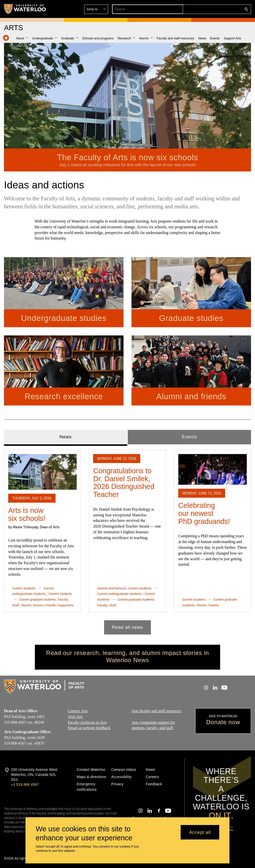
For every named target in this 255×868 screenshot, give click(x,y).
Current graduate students (37, 599)
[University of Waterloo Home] (25, 9)
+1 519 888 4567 (25, 785)
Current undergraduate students (119, 594)
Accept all (200, 832)
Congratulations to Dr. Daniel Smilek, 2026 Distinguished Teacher (124, 483)
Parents (214, 605)
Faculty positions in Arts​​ (87, 722)
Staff (16, 605)
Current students (24, 588)
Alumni (26, 605)
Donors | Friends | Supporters (53, 605)
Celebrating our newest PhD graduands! (204, 513)
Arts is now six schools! (27, 514)
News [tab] (66, 437)
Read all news (128, 627)
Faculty (63, 599)
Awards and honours (112, 588)
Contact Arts (78, 711)
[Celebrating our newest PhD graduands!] (213, 469)
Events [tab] (189, 437)
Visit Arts (75, 717)
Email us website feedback (89, 728)
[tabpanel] (127, 540)
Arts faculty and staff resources (156, 711)
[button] (210, 9)
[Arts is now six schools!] (42, 472)
